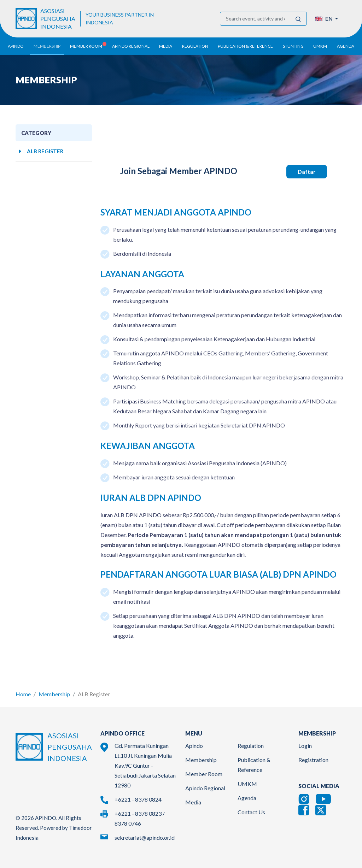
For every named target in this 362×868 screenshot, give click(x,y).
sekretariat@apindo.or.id (145, 836)
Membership (54, 692)
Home (23, 692)
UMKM (247, 782)
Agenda (346, 46)
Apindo (194, 744)
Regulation (251, 744)
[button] (327, 19)
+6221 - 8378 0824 (138, 798)
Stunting (293, 46)
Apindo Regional (205, 786)
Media (193, 800)
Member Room (204, 772)
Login (305, 744)
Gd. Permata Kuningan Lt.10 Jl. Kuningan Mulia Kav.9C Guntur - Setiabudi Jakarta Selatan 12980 (145, 764)
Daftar (307, 170)
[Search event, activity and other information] (255, 19)
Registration (313, 758)
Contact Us (251, 810)
